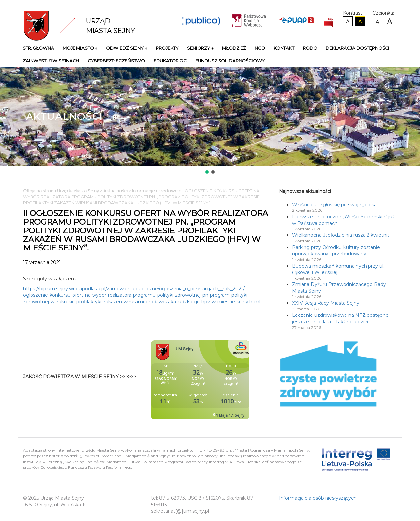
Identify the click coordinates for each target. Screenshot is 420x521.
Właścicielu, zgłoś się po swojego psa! (335, 205)
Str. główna (38, 48)
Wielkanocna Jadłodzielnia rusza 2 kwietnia (341, 235)
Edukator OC (170, 61)
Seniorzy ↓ (200, 48)
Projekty (167, 48)
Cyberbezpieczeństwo (116, 61)
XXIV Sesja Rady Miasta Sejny (326, 303)
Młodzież (234, 48)
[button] (207, 172)
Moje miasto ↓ (80, 48)
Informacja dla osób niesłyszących (318, 498)
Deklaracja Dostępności (358, 48)
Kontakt (284, 48)
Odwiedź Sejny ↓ (127, 48)
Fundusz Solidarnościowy (230, 61)
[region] (210, 121)
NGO (260, 48)
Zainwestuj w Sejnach (51, 61)
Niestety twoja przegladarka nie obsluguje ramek (217, 380)
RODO (310, 48)
